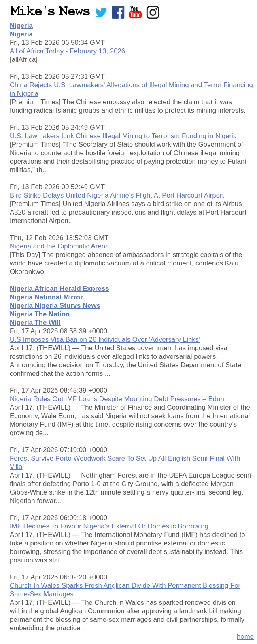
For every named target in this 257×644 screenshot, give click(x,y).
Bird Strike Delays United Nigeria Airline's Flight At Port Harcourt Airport (117, 195)
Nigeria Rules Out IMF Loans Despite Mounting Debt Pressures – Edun (117, 399)
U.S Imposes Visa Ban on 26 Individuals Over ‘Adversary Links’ (105, 340)
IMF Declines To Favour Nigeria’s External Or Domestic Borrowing (109, 526)
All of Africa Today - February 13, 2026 (67, 51)
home (245, 637)
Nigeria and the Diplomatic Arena (59, 246)
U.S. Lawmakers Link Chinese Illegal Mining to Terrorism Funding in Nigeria (123, 136)
